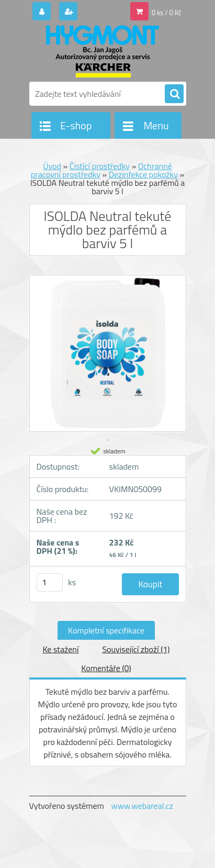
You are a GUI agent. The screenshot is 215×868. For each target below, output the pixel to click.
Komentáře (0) (106, 668)
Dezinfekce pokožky (143, 174)
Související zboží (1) (136, 649)
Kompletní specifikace (106, 630)
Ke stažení (60, 649)
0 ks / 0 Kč (167, 13)
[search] (174, 94)
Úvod (52, 166)
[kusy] (50, 582)
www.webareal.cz (142, 806)
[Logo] (101, 51)
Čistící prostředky (100, 166)
